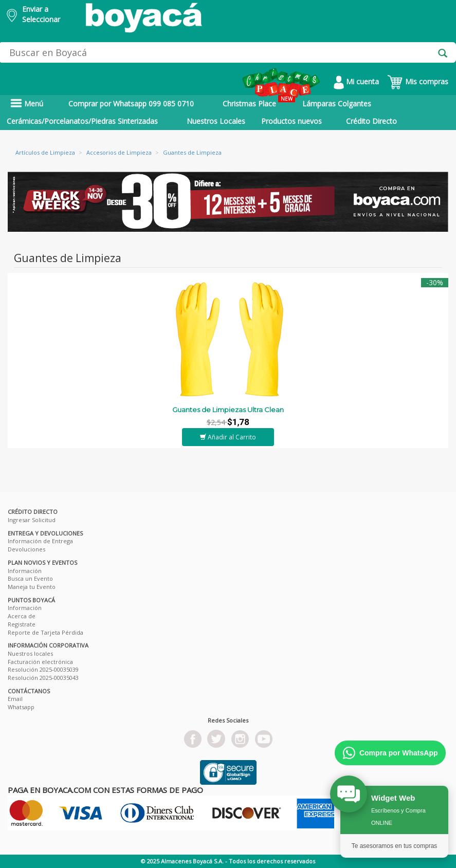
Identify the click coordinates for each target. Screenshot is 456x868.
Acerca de (22, 616)
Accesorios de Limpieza (119, 152)
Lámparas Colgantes (337, 104)
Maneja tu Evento (32, 587)
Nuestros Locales (216, 121)
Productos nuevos (291, 121)
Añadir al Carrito (228, 437)
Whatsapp (21, 707)
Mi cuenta (356, 81)
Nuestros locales (30, 653)
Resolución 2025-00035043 (43, 678)
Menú (27, 104)
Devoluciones (26, 549)
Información (25, 571)
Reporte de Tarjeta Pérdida (45, 632)
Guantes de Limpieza (192, 152)
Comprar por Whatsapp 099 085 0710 (131, 104)
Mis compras (418, 81)
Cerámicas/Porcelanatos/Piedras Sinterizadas (82, 121)
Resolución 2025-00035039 (43, 669)
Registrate (22, 624)
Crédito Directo (371, 121)
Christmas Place (259, 102)
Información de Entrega (40, 541)
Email (15, 699)
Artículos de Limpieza (45, 152)
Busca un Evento (30, 578)
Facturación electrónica (40, 662)
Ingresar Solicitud (32, 520)
